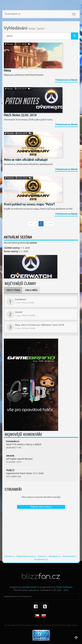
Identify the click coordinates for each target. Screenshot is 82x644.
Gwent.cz (42, 556)
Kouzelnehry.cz (41, 560)
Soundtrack (20, 302)
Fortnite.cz (9, 556)
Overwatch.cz (13, 14)
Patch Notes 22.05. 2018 (20, 115)
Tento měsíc (31, 290)
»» (51, 224)
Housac (9, 44)
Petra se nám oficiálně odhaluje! (26, 160)
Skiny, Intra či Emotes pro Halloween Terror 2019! (35, 327)
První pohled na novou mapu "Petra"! (29, 205)
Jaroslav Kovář (29, 587)
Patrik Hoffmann (64, 587)
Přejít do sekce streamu (41, 507)
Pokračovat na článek (66, 80)
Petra (7, 71)
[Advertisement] (41, 533)
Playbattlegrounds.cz (26, 556)
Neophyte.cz (54, 556)
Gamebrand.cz (69, 556)
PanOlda (9, 133)
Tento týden (13, 290)
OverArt (21, 314)
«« (31, 224)
